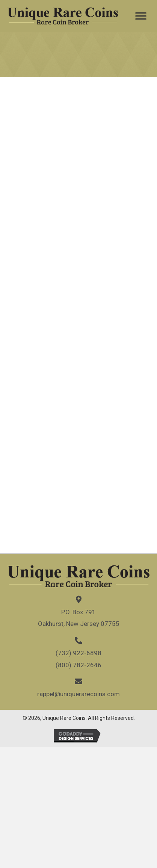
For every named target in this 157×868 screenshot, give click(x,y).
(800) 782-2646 (78, 665)
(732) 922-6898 (78, 653)
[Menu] (141, 16)
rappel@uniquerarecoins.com (78, 694)
